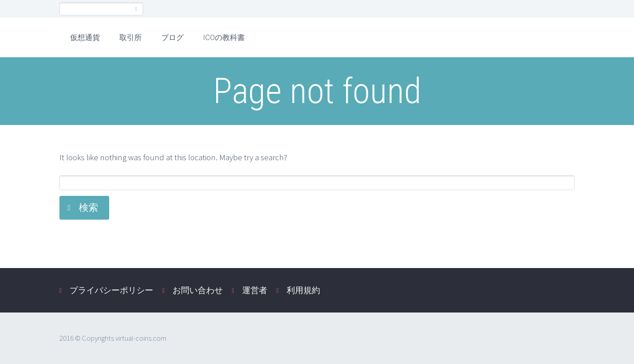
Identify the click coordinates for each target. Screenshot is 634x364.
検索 (88, 208)
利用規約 (303, 290)
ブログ (172, 37)
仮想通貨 (85, 37)
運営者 (255, 290)
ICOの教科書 (224, 37)
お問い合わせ (198, 290)
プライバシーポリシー (111, 290)
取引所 (131, 37)
